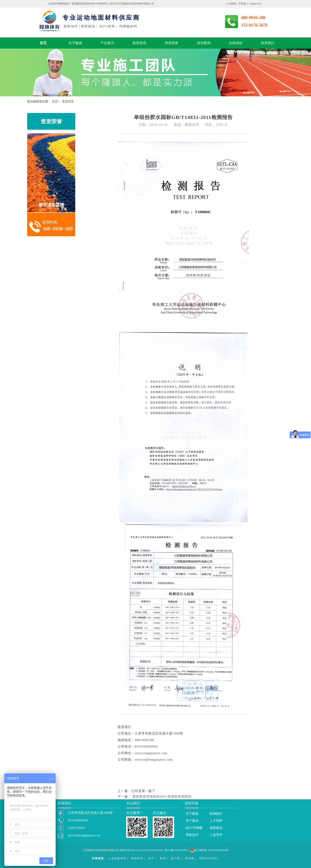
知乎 (151, 858)
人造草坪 (216, 835)
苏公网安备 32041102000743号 (209, 850)
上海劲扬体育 (117, 858)
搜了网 (175, 858)
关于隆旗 (75, 43)
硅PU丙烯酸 (194, 828)
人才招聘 (216, 821)
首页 (43, 43)
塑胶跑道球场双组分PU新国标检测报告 (162, 797)
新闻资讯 (139, 43)
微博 (163, 858)
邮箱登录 (137, 858)
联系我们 (268, 43)
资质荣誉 (172, 43)
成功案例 (204, 43)
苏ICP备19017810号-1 (177, 850)
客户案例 (192, 821)
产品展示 (107, 43)
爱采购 (190, 858)
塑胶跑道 (216, 828)
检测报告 (216, 814)
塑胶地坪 (192, 835)
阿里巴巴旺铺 (208, 858)
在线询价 (236, 43)
